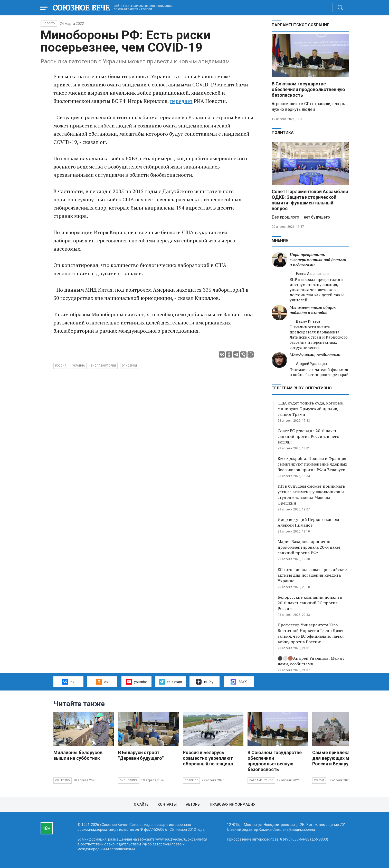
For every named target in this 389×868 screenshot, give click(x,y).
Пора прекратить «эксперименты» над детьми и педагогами (318, 260)
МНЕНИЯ (280, 240)
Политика (283, 133)
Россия (61, 366)
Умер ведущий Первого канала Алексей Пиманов (308, 522)
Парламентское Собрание (300, 25)
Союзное (191, 780)
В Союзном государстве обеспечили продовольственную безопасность (308, 89)
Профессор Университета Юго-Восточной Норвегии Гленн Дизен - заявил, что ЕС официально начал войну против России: (312, 633)
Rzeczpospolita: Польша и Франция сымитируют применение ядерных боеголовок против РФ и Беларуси (312, 464)
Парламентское (261, 780)
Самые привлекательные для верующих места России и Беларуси (341, 758)
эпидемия (130, 366)
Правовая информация (233, 804)
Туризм (319, 780)
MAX (239, 682)
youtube (136, 682)
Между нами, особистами (315, 355)
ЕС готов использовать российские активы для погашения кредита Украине (312, 575)
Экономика (129, 780)
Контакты (167, 804)
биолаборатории (103, 366)
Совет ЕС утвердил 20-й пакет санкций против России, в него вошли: (308, 436)
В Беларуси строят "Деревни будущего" (141, 755)
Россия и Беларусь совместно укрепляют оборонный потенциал (208, 758)
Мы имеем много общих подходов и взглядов (313, 310)
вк (68, 682)
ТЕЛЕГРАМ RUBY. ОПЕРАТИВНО (302, 388)
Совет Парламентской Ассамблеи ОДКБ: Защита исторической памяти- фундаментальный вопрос (310, 200)
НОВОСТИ (49, 23)
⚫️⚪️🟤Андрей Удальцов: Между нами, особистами (311, 661)
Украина (79, 366)
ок (102, 682)
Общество (63, 780)
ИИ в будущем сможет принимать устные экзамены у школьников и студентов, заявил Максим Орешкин (311, 495)
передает (181, 101)
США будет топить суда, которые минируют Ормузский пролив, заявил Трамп (310, 409)
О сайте (141, 804)
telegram (170, 682)
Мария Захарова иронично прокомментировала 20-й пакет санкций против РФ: (309, 547)
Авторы (193, 804)
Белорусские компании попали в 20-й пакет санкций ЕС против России (310, 603)
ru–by (205, 682)
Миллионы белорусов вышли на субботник (78, 755)
